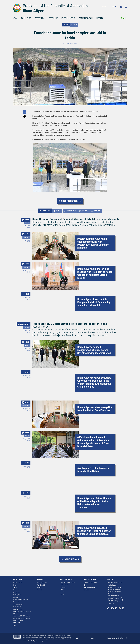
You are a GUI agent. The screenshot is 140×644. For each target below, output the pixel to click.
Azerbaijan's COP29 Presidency (22, 616)
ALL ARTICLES (45, 211)
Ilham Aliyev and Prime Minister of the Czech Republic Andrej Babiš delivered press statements (95, 503)
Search (124, 18)
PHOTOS (97, 211)
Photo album (17, 623)
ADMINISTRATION (86, 18)
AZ (121, 7)
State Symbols (17, 595)
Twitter (122, 11)
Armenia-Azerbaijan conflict (21, 600)
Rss (126, 11)
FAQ (77, 638)
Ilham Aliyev (33, 11)
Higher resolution (68, 201)
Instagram (110, 11)
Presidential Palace (89, 587)
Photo (104, 7)
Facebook (118, 11)
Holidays (16, 597)
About (93, 638)
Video (114, 7)
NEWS (15, 18)
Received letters (112, 585)
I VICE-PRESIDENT (68, 18)
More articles (72, 559)
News (62, 589)
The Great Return (18, 604)
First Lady (40, 590)
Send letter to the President (115, 583)
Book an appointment (113, 596)
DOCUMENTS (26, 18)
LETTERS (100, 18)
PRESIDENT (53, 18)
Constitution (17, 592)
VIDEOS (84, 211)
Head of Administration (90, 583)
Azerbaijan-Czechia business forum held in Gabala (93, 470)
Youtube (114, 11)
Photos (62, 592)
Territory (16, 587)
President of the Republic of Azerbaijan (55, 6)
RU (126, 7)
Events (74, 25)
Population (16, 590)
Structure (87, 585)
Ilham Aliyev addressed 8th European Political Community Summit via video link (94, 302)
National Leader (18, 583)
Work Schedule (41, 585)
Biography (40, 587)
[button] (34, 167)
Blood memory (17, 607)
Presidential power (42, 583)
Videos (62, 594)
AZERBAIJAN (40, 18)
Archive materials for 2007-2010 (117, 638)
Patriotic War (17, 602)
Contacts (87, 590)
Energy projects (18, 609)
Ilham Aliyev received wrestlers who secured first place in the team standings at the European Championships (94, 382)
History (15, 585)
